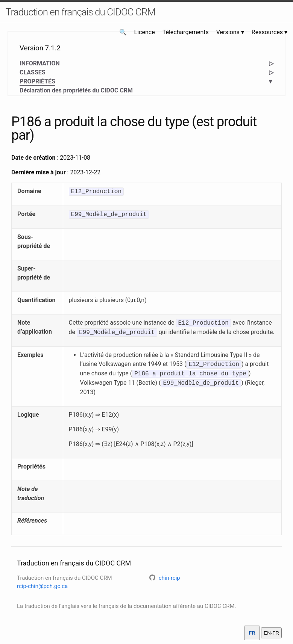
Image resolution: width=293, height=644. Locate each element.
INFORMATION (40, 63)
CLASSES (33, 72)
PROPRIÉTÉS (37, 82)
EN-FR (271, 633)
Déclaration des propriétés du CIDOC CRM (76, 90)
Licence (145, 32)
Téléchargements (186, 32)
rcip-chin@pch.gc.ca (42, 586)
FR (252, 633)
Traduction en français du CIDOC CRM (80, 12)
